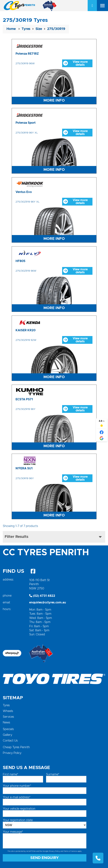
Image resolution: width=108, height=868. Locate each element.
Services (8, 717)
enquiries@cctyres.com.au (48, 602)
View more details (75, 63)
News (6, 723)
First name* (10, 774)
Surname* (53, 774)
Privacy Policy (12, 753)
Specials (8, 729)
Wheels (8, 711)
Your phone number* (17, 786)
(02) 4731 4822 (42, 596)
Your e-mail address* (17, 797)
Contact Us (10, 741)
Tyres (6, 705)
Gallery (7, 735)
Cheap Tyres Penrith (16, 747)
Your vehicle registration (19, 809)
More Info (54, 100)
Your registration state (18, 820)
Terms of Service (70, 851)
